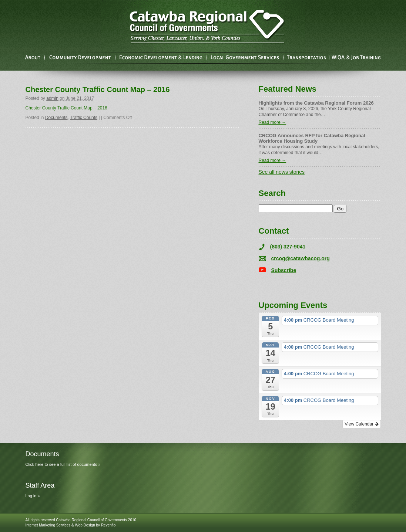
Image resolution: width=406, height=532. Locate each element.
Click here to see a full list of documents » (63, 464)
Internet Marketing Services (48, 525)
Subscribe (284, 270)
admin (52, 98)
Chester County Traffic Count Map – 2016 (66, 108)
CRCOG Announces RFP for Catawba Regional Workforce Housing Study (312, 138)
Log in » (33, 496)
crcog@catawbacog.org (301, 258)
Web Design (85, 525)
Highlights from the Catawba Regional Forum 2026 (316, 103)
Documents (56, 118)
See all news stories (282, 172)
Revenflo (108, 525)
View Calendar (361, 424)
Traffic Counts (84, 118)
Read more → (273, 122)
